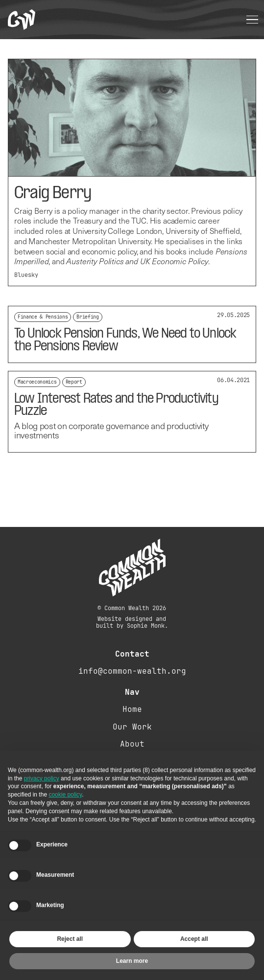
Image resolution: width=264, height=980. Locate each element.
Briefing (87, 317)
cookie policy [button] (65, 795)
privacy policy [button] (42, 778)
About (132, 744)
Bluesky (26, 275)
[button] (252, 20)
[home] (22, 20)
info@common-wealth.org (132, 671)
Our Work (132, 727)
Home (132, 709)
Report (74, 382)
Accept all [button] (194, 939)
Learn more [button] (132, 961)
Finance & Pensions (43, 317)
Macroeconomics (37, 382)
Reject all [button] (70, 939)
